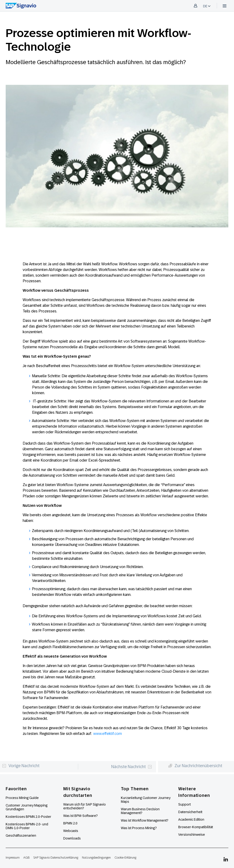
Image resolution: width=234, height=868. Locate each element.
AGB (26, 858)
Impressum (13, 858)
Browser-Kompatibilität (196, 827)
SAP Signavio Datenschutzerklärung (56, 858)
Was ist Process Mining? (139, 828)
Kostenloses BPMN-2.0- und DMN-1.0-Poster (27, 826)
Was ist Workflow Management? (145, 820)
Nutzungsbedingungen (96, 858)
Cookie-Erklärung (125, 858)
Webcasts (71, 831)
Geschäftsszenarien (21, 835)
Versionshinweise (192, 835)
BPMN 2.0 (70, 823)
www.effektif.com (108, 734)
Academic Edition (191, 819)
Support (185, 804)
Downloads (72, 838)
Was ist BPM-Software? (81, 816)
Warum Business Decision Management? (140, 811)
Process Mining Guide (22, 798)
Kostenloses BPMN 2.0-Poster (28, 817)
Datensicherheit (190, 812)
